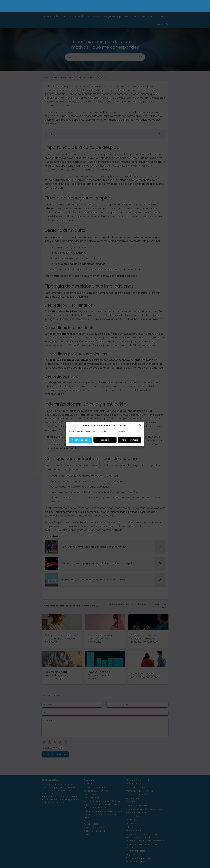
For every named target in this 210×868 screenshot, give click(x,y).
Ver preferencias (130, 440)
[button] (140, 425)
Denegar (105, 440)
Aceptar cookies (80, 440)
